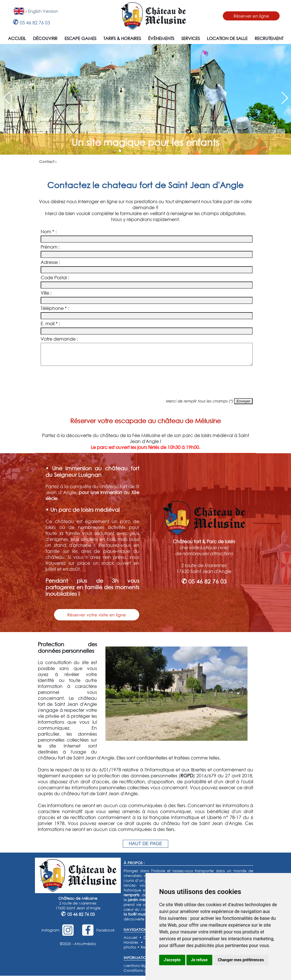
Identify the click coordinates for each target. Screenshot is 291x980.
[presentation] (145, 386)
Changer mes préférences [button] (241, 960)
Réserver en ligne (251, 16)
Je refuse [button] (199, 960)
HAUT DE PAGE (145, 848)
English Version (43, 11)
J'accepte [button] (172, 960)
